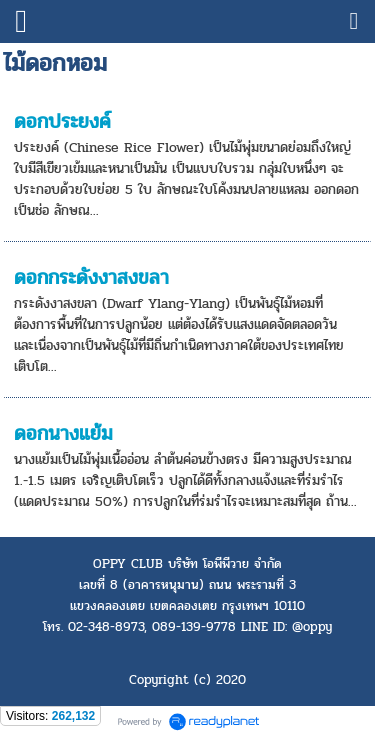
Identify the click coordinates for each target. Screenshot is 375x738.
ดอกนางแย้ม (63, 433)
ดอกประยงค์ (62, 121)
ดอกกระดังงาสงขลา (91, 277)
